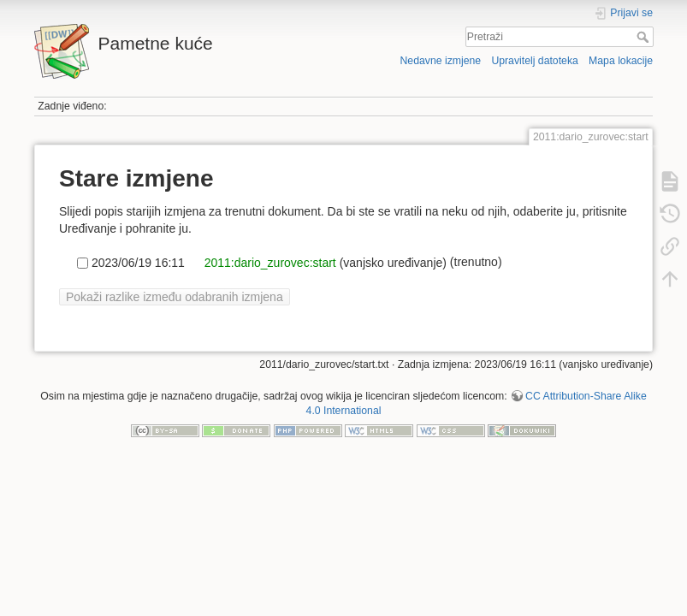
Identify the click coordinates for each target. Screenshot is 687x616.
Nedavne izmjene (440, 61)
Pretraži (645, 37)
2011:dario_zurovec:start (269, 262)
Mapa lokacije (621, 61)
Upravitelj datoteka (534, 61)
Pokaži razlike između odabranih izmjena (175, 297)
